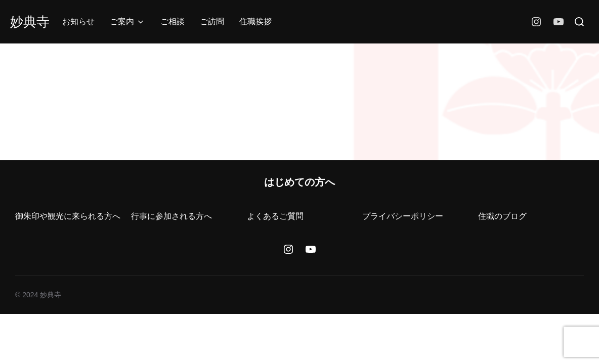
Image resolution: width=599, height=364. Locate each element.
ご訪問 (212, 21)
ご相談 (173, 21)
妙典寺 (30, 22)
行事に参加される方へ (172, 216)
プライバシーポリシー (403, 216)
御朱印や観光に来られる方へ (68, 216)
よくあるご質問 (275, 216)
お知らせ (78, 21)
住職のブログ (502, 216)
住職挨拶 (255, 21)
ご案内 (127, 22)
